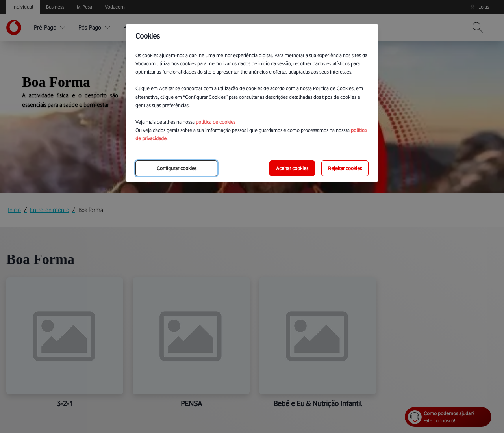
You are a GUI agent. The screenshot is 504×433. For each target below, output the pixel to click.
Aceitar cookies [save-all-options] (292, 168)
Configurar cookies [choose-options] (177, 168)
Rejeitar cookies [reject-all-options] (345, 168)
